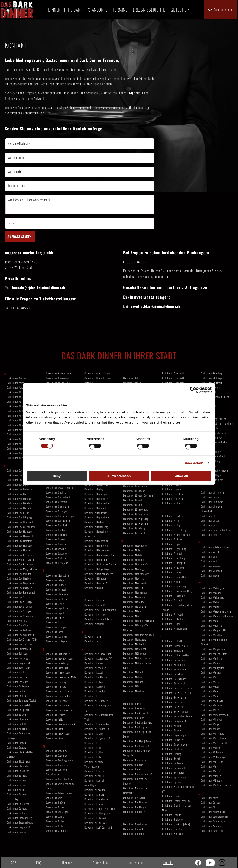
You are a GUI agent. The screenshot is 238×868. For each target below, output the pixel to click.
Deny (57, 476)
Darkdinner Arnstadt (17, 448)
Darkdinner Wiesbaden (212, 705)
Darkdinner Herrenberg (96, 527)
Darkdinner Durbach (56, 558)
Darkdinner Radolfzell (173, 516)
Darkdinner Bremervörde (58, 378)
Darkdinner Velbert (211, 557)
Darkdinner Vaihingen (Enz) (215, 547)
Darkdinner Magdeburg (135, 545)
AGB (13, 863)
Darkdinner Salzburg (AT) (175, 646)
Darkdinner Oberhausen (135, 824)
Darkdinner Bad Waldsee (19, 630)
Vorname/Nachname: (20, 143)
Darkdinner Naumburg (134, 708)
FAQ (130, 93)
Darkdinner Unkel (210, 521)
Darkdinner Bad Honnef (19, 550)
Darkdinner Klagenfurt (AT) (98, 738)
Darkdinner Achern (17, 397)
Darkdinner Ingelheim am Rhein (100, 610)
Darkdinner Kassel (94, 672)
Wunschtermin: (17, 157)
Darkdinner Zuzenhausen (214, 821)
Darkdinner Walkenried (213, 597)
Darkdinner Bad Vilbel (18, 625)
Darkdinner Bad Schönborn (21, 616)
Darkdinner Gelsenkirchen (59, 793)
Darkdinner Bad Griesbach (20, 522)
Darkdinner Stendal (172, 815)
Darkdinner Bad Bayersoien (21, 480)
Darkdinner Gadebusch (57, 751)
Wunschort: (15, 171)
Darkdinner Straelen (172, 829)
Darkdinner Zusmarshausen (215, 816)
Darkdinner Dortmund (57, 535)
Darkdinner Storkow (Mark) (176, 824)
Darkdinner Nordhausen (135, 802)
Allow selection (119, 476)
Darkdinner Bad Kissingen (20, 555)
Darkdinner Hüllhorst (95, 578)
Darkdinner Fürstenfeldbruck (61, 724)
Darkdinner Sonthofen (173, 773)
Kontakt (168, 863)
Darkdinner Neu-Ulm (134, 718)
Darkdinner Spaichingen (174, 777)
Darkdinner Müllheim (134, 672)
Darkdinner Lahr (131, 378)
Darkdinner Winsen (211, 729)
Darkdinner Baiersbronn (19, 649)
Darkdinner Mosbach (134, 644)
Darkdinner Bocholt (17, 776)
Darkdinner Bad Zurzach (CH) (22, 639)
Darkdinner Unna (209, 525)
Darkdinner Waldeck (211, 593)
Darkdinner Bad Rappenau (20, 588)
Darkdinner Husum (94, 588)
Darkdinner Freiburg (56, 687)
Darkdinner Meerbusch (135, 583)
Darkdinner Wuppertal (212, 776)
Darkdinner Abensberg (18, 392)
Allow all (181, 476)
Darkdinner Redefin (172, 539)
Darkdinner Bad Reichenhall (21, 592)
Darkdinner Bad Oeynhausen (21, 583)
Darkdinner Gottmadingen (98, 373)
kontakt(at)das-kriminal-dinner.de (39, 288)
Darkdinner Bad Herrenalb (20, 536)
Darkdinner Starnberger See (176, 801)
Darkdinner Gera (54, 798)
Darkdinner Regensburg (174, 549)
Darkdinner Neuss (132, 769)
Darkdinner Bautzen (17, 677)
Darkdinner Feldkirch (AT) (59, 654)
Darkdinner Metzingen (135, 607)
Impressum (136, 863)
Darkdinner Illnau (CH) (96, 605)
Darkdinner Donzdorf (56, 525)
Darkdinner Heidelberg (96, 499)
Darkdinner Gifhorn (55, 807)
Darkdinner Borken (17, 813)
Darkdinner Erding (55, 618)
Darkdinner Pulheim (172, 503)
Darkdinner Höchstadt (96, 560)
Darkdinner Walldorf (211, 602)
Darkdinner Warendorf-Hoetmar (217, 616)
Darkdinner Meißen (133, 588)
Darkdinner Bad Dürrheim (20, 508)
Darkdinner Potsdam (172, 494)
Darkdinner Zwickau (211, 826)
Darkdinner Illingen (94, 600)
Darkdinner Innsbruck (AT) (98, 619)
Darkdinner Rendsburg (174, 558)
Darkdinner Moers (132, 616)
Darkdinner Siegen (172, 730)
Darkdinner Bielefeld (17, 729)
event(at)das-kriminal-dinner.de (156, 306)
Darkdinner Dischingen (57, 506)
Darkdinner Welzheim (212, 672)
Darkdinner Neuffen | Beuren (138, 741)
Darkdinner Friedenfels (57, 705)
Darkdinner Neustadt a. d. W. (138, 774)
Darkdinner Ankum (16, 439)
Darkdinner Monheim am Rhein (139, 635)
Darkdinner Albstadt (17, 416)
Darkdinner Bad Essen (18, 513)
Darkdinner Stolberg (172, 819)
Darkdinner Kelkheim (95, 687)
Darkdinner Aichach (17, 411)
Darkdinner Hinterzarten (97, 550)
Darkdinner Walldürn (211, 607)
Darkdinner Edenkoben (57, 575)
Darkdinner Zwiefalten (212, 831)
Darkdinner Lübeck (133, 500)
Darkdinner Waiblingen (213, 588)
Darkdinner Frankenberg (58, 672)
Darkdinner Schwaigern (174, 697)
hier (108, 78)
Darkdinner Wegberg (211, 626)
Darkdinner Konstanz (95, 771)
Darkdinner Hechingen (96, 494)
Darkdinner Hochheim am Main (100, 555)
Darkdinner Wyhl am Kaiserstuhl (217, 785)
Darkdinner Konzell (94, 776)
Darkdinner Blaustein (18, 766)
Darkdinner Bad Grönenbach (21, 527)
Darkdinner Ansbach (17, 444)
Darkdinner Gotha (55, 826)
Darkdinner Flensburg (57, 663)
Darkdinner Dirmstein (57, 502)
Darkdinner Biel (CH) (18, 724)
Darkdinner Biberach (17, 719)
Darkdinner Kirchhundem (97, 724)
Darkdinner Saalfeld (172, 641)
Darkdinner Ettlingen (56, 641)
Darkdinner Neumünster (135, 760)
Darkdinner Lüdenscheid (136, 509)
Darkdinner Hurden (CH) (97, 583)
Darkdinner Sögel (171, 758)
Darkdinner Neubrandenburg (138, 722)
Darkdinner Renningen (174, 563)
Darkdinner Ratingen (173, 525)
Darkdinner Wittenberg (213, 752)
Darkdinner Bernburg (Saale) (21, 700)
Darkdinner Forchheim (57, 668)
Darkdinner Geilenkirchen (59, 779)
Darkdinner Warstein (211, 621)
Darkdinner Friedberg (57, 701)
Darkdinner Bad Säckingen (20, 602)
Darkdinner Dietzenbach (58, 497)
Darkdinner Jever (93, 641)
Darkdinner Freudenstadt (58, 696)
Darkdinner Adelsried (18, 401)
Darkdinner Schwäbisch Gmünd (178, 688)
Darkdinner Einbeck (56, 585)
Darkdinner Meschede (135, 602)
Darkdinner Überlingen (213, 492)
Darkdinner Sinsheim (173, 749)
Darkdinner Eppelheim (57, 613)
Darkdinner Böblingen (18, 771)
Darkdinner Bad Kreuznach (20, 560)
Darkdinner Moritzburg (135, 639)
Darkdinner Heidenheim (97, 503)
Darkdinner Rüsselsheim (174, 628)
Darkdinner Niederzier (135, 797)
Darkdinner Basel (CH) (18, 668)
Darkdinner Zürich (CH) (213, 812)
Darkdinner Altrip (16, 430)
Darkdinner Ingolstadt (96, 614)
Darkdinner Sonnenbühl (174, 768)
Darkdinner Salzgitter (173, 650)
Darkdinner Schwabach (174, 683)
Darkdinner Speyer (172, 782)
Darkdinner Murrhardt (134, 691)
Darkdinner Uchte (210, 497)
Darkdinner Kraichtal (95, 790)
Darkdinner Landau (133, 383)
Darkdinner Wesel (210, 687)
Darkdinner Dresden (56, 544)
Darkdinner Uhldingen (212, 502)
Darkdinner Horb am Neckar (99, 574)
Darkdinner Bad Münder (19, 574)
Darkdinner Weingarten (213, 668)
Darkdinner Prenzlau (173, 499)
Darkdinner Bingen (16, 743)
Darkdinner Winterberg (213, 733)
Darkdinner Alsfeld (16, 420)
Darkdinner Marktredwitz (136, 574)
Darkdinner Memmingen (135, 592)
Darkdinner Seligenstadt (174, 721)
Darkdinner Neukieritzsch (136, 746)
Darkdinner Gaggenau (57, 755)
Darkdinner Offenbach (173, 383)
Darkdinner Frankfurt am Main (61, 677)
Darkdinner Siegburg (173, 726)
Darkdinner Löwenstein (135, 486)
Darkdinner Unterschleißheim (216, 530)
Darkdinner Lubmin (133, 505)
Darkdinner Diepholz (56, 492)
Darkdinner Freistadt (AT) (59, 691)
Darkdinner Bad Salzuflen (20, 607)
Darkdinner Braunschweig (20, 822)
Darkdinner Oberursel (173, 373)
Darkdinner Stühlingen (212, 378)
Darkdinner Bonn (15, 790)
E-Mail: (12, 223)
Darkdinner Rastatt (172, 521)
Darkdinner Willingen (212, 719)
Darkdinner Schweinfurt (174, 702)
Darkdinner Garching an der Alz (62, 760)
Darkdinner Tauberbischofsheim (217, 423)
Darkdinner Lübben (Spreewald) (139, 495)
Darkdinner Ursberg (211, 535)
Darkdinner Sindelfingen (175, 744)
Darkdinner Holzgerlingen (98, 569)
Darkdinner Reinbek (172, 553)
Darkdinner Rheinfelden (174, 577)
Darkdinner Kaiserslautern (98, 654)
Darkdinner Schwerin (173, 707)
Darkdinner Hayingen (95, 489)
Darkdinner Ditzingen (57, 511)
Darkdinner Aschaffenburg (20, 453)
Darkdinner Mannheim (134, 560)
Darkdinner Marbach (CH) (136, 564)
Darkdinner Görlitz (55, 816)
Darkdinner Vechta (210, 552)
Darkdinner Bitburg (17, 747)
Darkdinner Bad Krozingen (20, 564)
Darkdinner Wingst (210, 724)
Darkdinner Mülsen (133, 677)
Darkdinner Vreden (211, 575)
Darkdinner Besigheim (18, 710)
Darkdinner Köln (93, 757)
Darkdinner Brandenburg (19, 818)
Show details (194, 463)
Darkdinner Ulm (209, 516)
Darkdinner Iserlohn (95, 624)
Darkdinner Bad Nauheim (19, 578)
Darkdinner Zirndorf (211, 802)
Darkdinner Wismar (210, 748)
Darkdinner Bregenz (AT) (20, 827)
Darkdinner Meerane (134, 578)
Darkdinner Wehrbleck (212, 635)
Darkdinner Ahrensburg (19, 406)
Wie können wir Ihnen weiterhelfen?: (29, 200)
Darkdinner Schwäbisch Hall (176, 693)
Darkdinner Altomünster (19, 425)
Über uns (67, 863)
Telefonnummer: (17, 186)
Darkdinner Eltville (55, 604)
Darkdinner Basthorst (18, 672)
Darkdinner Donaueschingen (60, 516)
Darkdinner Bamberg (17, 658)
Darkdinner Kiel (92, 696)
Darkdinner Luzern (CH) (135, 533)
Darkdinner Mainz (132, 550)
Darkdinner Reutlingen (174, 567)
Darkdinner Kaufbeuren (96, 677)
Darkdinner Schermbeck (174, 660)
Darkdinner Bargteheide (19, 663)
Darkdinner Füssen (55, 738)
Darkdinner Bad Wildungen (20, 635)
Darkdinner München (134, 682)
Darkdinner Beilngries (18, 686)
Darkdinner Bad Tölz (17, 621)
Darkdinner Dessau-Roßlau (59, 488)
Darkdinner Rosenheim (174, 596)
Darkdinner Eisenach (56, 589)
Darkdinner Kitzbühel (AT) (98, 729)
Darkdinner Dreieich (56, 539)
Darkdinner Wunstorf (212, 771)
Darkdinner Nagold (133, 704)
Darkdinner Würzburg (212, 780)
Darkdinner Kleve (93, 743)
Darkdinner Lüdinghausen (136, 514)
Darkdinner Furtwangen (58, 733)
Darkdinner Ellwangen (57, 594)
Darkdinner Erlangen (56, 627)
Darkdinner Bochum (17, 780)
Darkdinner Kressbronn (96, 799)
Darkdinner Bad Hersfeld (20, 541)
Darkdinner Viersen (211, 566)
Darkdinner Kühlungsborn (98, 813)
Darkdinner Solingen (173, 763)
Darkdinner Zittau (210, 807)
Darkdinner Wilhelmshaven (214, 715)
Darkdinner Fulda (54, 719)
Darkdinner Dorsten (56, 530)
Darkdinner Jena (93, 636)
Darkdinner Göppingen (57, 812)
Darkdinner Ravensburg (174, 530)
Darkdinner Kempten (95, 691)
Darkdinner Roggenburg (174, 586)
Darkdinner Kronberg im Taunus (101, 809)
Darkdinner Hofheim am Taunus (100, 564)
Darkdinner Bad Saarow (19, 597)
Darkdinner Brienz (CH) (58, 383)
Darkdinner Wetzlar (211, 691)
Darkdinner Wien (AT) (212, 701)
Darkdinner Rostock (172, 600)
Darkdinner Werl (209, 677)
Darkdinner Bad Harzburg (20, 531)
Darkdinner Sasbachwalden (176, 655)
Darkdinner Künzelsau (96, 823)
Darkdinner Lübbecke (134, 491)
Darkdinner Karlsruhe (95, 668)
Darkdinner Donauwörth (58, 521)
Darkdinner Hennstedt (96, 513)
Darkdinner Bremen (17, 832)
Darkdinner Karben (94, 663)
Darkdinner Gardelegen (57, 765)
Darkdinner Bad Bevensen (20, 489)
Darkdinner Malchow (134, 555)
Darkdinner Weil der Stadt (214, 654)
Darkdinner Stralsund (173, 834)
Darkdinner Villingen (211, 571)
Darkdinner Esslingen (57, 636)
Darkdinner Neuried (133, 765)
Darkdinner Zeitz (209, 798)
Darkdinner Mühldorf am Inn (138, 658)
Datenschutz (101, 863)
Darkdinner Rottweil (172, 614)
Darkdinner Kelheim (95, 682)
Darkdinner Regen (171, 544)
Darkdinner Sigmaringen (174, 735)
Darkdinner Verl (209, 561)
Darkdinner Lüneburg (134, 528)
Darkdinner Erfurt (55, 622)
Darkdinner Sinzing (172, 754)
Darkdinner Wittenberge (213, 757)
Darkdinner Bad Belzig (18, 484)
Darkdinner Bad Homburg (20, 545)
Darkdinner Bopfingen (18, 804)
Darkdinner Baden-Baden (20, 644)
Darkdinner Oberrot (133, 829)
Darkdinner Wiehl (210, 696)
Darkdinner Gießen (55, 802)
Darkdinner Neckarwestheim (138, 713)
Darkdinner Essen (55, 632)
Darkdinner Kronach (95, 804)
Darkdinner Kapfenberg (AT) (99, 658)
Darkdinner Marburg (134, 569)
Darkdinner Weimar (211, 663)
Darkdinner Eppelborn (57, 608)
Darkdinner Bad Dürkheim (20, 503)
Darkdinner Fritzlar (55, 715)
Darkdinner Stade (171, 796)
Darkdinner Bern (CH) (18, 696)
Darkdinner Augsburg (18, 458)
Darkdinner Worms (210, 766)
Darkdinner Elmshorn (56, 599)
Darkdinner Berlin (16, 691)
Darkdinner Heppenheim (97, 517)
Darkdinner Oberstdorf (135, 834)
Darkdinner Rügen (171, 624)
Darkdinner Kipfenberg (96, 701)
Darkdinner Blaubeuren (19, 761)
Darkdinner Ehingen (56, 580)
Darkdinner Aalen (16, 383)
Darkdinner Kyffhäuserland (98, 827)
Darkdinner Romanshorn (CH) (177, 591)
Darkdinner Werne (210, 682)
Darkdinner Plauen (172, 489)
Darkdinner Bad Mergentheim (22, 569)
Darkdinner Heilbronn (96, 508)
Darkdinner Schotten (173, 674)
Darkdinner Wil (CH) (211, 710)
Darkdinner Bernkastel (18, 705)
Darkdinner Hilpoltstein (97, 545)
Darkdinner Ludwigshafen (136, 524)
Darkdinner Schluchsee (174, 669)
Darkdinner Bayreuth (17, 682)
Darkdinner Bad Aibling (19, 475)
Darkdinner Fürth (54, 729)
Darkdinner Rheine (172, 572)
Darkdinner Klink (93, 748)
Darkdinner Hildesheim (96, 541)
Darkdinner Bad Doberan (19, 499)
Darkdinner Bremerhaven (58, 373)
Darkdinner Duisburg (56, 553)
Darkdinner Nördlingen (135, 807)
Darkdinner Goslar (55, 821)
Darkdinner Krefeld (94, 794)
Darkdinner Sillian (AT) (174, 740)
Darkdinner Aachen (17, 378)
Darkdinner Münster (134, 686)
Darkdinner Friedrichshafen (60, 710)
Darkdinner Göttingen (57, 831)
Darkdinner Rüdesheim (174, 619)
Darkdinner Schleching (174, 665)
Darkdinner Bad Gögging (19, 517)
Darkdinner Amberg (17, 434)
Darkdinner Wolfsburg (212, 762)
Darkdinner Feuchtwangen (59, 658)
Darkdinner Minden (133, 611)
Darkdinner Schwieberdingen (177, 716)
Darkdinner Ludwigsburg (136, 519)
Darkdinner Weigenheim (213, 649)
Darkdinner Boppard (17, 808)
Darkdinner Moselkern (135, 649)
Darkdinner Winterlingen (213, 738)
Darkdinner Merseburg (135, 597)
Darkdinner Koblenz (95, 752)
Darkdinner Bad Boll (17, 494)
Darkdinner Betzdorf (17, 714)
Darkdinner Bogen (16, 785)
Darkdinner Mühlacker (135, 653)
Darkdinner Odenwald (173, 378)
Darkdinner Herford (94, 522)
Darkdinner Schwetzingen (175, 711)
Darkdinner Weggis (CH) (213, 630)
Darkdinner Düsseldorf (57, 563)
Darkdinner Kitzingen (95, 733)
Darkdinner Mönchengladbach (139, 621)
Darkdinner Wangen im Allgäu (216, 611)
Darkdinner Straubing (212, 373)
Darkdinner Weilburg (211, 658)
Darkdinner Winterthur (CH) (215, 743)
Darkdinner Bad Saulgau (19, 611)
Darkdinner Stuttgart (211, 383)
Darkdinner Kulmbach (95, 818)
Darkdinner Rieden (172, 582)
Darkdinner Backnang (18, 470)
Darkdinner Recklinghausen (176, 535)
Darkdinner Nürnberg (134, 812)
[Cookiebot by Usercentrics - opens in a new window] (193, 390)
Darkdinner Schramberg (174, 679)
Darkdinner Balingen (17, 653)
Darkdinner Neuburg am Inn (137, 727)
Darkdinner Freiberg (56, 682)
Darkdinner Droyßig (56, 549)
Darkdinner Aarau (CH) (18, 387)
